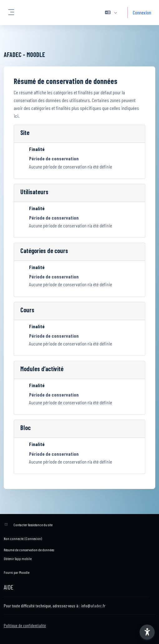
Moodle (24, 572)
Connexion (142, 12)
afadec (96, 606)
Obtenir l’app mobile (18, 558)
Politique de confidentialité (25, 625)
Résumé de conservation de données (29, 550)
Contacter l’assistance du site (33, 525)
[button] (111, 13)
